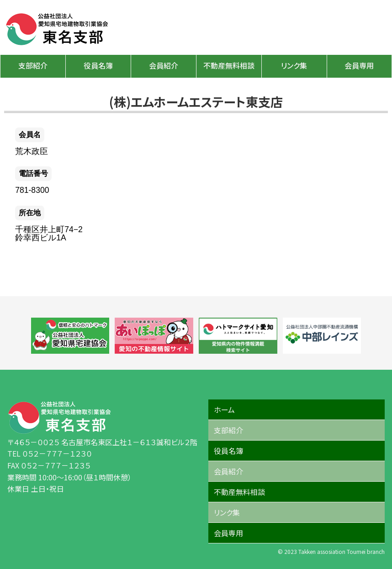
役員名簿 (98, 65)
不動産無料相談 (229, 65)
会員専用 (359, 65)
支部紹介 (33, 65)
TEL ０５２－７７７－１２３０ (50, 453)
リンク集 (294, 65)
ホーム (224, 409)
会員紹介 (164, 65)
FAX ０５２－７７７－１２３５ (49, 465)
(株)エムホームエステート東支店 (196, 101)
